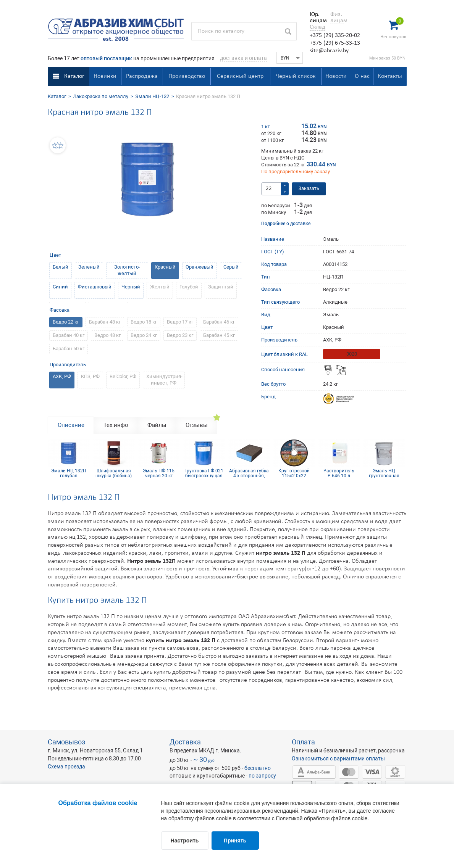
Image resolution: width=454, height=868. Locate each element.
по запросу (262, 776)
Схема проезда (66, 767)
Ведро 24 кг (144, 335)
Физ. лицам (337, 18)
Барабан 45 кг (219, 335)
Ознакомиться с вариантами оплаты (338, 758)
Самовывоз (66, 742)
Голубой (189, 287)
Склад (317, 27)
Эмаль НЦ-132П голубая (69, 473)
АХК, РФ (62, 376)
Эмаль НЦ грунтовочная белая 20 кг (384, 473)
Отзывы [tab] (197, 425)
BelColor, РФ (123, 376)
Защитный (221, 287)
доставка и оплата (243, 58)
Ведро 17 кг (180, 322)
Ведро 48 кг (107, 335)
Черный (131, 287)
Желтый (160, 287)
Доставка (185, 742)
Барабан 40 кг (69, 335)
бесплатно (258, 768)
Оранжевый (200, 267)
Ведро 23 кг (180, 335)
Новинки (105, 76)
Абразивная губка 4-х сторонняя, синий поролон (249, 473)
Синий (60, 287)
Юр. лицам (316, 18)
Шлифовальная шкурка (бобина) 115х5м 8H (114, 473)
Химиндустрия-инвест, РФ (164, 380)
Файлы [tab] (157, 425)
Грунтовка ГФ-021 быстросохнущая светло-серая (204, 473)
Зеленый (89, 267)
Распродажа (142, 76)
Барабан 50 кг (69, 349)
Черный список (296, 76)
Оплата (303, 742)
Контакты (390, 76)
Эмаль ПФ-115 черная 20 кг (159, 473)
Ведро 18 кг (144, 322)
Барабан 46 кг (219, 322)
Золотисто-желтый (127, 270)
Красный (165, 267)
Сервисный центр (240, 76)
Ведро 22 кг (66, 322)
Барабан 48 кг (105, 322)
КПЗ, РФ (90, 376)
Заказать (309, 189)
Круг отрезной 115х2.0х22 (294, 473)
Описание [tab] (71, 425)
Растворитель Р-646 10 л (339, 473)
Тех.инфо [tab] (116, 425)
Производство (187, 76)
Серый (231, 267)
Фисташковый (95, 287)
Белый (61, 267)
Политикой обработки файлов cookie (322, 818)
